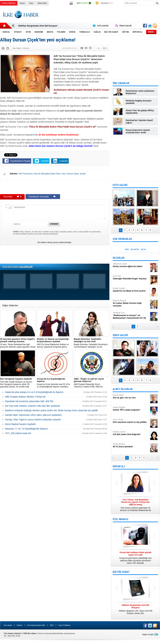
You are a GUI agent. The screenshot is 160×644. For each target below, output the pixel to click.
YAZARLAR (119, 258)
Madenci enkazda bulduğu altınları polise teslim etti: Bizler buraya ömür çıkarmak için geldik (51, 410)
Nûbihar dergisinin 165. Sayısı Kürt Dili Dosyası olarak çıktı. (136, 609)
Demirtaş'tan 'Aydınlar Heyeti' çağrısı (139, 122)
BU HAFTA (135, 250)
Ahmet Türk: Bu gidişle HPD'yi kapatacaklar (140, 112)
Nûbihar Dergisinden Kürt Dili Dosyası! (38, 26)
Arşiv (31, 3)
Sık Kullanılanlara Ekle (36, 625)
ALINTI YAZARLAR (123, 389)
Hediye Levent (131, 433)
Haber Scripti (148, 635)
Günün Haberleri (9, 3)
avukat (83, 174)
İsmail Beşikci (131, 445)
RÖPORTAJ (119, 466)
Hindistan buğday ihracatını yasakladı (139, 102)
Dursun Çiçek (73, 174)
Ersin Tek (131, 277)
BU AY (144, 250)
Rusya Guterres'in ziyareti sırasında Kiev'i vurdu (138, 131)
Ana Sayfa (8, 625)
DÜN (127, 250)
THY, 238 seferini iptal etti (18, 433)
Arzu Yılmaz (131, 421)
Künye (22, 3)
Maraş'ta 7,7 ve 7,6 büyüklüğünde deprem (26, 429)
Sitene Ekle (42, 3)
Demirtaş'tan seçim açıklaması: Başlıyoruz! (140, 92)
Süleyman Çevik (131, 265)
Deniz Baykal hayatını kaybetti (20, 424)
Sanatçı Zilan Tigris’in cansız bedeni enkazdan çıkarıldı (33, 420)
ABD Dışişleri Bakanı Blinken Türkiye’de (25, 397)
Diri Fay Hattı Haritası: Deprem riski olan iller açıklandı (32, 406)
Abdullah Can (131, 315)
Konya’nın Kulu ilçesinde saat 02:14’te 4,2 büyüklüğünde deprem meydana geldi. (55, 383)
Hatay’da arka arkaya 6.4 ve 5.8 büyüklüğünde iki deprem (34, 392)
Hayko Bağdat (131, 409)
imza (64, 174)
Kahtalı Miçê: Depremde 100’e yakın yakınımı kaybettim (33, 415)
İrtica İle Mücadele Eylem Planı (47, 174)
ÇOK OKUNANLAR (122, 239)
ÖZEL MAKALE (120, 519)
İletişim (20, 625)
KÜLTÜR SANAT (121, 572)
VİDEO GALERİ (120, 335)
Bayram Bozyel (131, 303)
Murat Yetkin (131, 396)
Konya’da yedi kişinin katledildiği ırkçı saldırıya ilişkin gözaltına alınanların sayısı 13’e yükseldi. (136, 558)
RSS (52, 625)
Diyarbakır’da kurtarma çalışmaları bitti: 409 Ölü (29, 401)
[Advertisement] (55, 187)
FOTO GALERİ (120, 185)
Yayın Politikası (64, 625)
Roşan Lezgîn (131, 290)
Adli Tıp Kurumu (26, 174)
